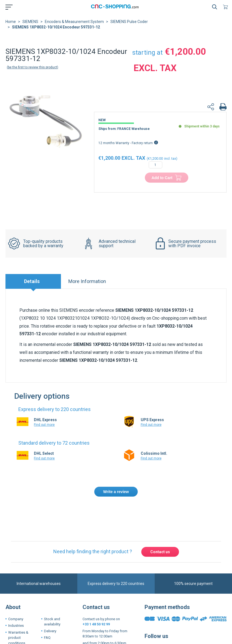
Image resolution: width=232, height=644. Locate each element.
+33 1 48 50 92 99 (96, 624)
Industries (16, 626)
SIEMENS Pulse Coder (129, 22)
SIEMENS (30, 22)
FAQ (47, 638)
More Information (87, 281)
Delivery (50, 631)
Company (16, 619)
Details (32, 281)
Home (11, 22)
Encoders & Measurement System (74, 22)
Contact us (160, 552)
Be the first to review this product (33, 67)
